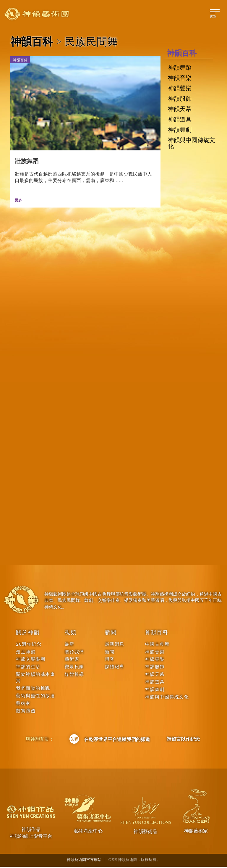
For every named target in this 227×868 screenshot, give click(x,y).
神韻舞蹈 (180, 67)
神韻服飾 (180, 99)
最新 (70, 645)
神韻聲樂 (180, 88)
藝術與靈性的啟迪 (35, 697)
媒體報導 (74, 675)
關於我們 (74, 653)
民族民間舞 (91, 41)
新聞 (111, 634)
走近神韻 (26, 653)
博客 (110, 660)
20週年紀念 (29, 645)
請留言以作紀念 (183, 740)
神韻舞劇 (180, 130)
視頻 (71, 634)
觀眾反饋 (74, 668)
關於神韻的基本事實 (35, 679)
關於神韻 (28, 634)
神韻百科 (32, 41)
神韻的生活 (28, 668)
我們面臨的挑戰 (33, 689)
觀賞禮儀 (26, 712)
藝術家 (23, 704)
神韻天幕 (180, 109)
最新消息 (115, 645)
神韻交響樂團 (31, 660)
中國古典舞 (157, 645)
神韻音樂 (180, 78)
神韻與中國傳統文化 (192, 143)
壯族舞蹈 (27, 162)
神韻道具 (180, 119)
